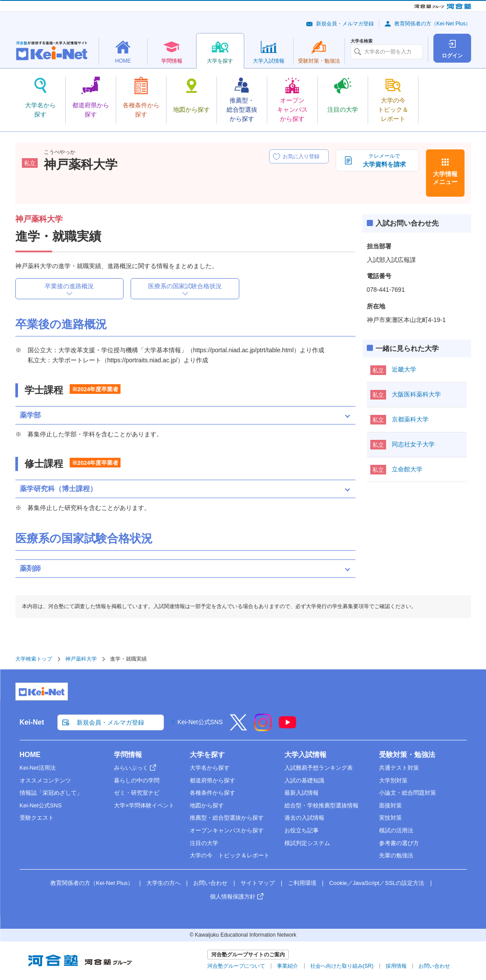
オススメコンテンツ (45, 780)
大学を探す (207, 755)
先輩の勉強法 (396, 855)
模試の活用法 (396, 830)
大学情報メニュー (445, 178)
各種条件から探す (213, 793)
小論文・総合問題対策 (408, 793)
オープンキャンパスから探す (227, 830)
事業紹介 (287, 966)
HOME (30, 755)
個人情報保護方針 (233, 897)
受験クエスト (37, 818)
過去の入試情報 (304, 818)
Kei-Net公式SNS (200, 722)
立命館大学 (407, 469)
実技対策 (390, 818)
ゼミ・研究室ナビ (137, 793)
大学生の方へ (163, 883)
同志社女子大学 (413, 444)
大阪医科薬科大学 (416, 394)
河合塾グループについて (236, 966)
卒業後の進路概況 (69, 286)
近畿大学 (404, 369)
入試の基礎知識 (304, 780)
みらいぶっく (131, 768)
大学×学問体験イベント (144, 805)
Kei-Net (32, 722)
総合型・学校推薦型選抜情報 (321, 805)
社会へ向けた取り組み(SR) (342, 966)
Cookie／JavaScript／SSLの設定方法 (377, 883)
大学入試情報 (305, 755)
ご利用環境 (302, 883)
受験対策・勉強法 (407, 755)
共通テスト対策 (399, 768)
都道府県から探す (213, 780)
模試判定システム (307, 843)
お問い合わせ (210, 883)
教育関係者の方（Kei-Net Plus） (433, 24)
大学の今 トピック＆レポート (230, 855)
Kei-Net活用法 (38, 768)
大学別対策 (393, 780)
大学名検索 (362, 41)
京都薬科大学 (410, 419)
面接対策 (390, 805)
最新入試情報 (302, 793)
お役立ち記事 (302, 830)
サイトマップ (258, 883)
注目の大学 (204, 843)
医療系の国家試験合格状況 (185, 286)
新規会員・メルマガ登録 (345, 24)
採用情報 (396, 966)
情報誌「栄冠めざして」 (51, 793)
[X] (238, 728)
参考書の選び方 (399, 843)
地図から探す (207, 805)
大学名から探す (210, 768)
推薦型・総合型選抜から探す (227, 818)
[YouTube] (287, 728)
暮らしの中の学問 (137, 780)
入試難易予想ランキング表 (319, 768)
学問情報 (128, 755)
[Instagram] (263, 728)
